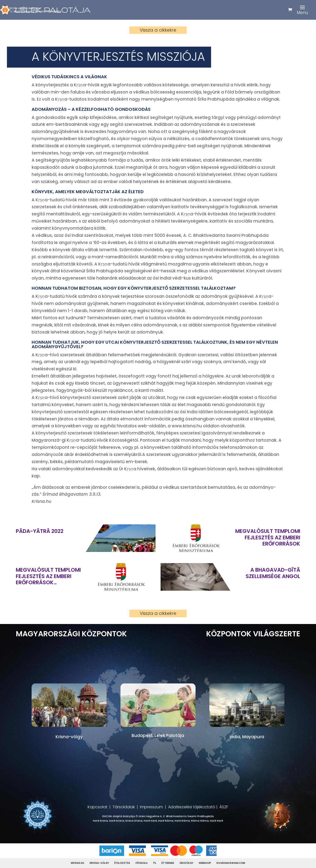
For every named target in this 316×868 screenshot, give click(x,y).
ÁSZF (224, 807)
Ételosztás (122, 863)
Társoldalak (124, 807)
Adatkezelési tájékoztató (192, 807)
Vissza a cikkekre (158, 30)
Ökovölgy (186, 863)
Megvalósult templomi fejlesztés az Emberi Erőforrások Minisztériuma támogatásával (268, 537)
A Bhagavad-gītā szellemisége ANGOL (273, 573)
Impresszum (151, 807)
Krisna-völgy (99, 863)
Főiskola (142, 863)
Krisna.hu (78, 863)
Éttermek (168, 863)
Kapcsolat (98, 807)
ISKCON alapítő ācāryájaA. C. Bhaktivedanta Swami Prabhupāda (34, 10)
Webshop (205, 863)
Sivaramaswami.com (231, 863)
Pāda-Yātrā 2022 (40, 531)
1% (155, 863)
